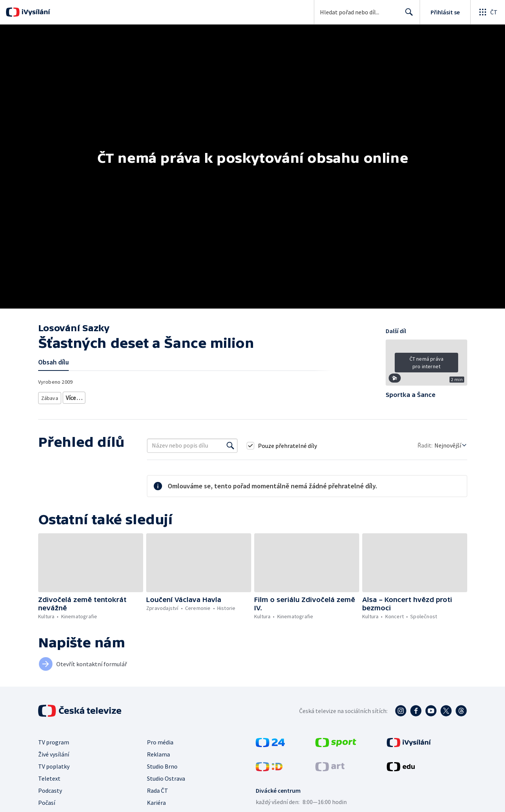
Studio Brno (162, 766)
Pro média (160, 742)
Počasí (47, 803)
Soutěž (75, 396)
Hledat (407, 15)
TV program (54, 742)
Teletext (49, 778)
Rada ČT (158, 790)
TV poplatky (54, 766)
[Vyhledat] (230, 446)
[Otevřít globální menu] (488, 12)
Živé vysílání (54, 754)
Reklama (158, 754)
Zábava (50, 396)
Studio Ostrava (166, 778)
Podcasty (50, 790)
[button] (426, 365)
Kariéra (156, 803)
